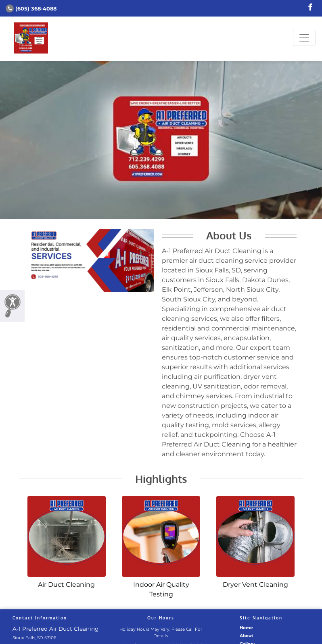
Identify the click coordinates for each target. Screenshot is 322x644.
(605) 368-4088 (31, 9)
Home (246, 628)
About (247, 636)
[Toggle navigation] (304, 38)
